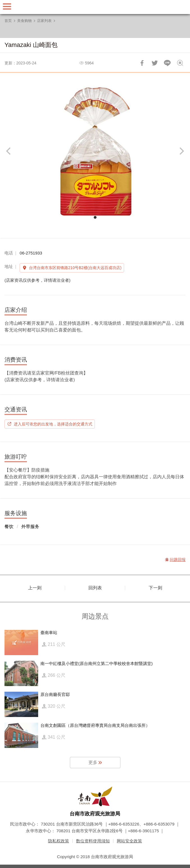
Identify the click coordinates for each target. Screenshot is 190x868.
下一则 (155, 588)
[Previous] (9, 151)
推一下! (155, 63)
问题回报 (180, 63)
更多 (93, 762)
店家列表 (44, 21)
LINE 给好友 (167, 63)
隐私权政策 (59, 841)
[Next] (181, 151)
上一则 (35, 588)
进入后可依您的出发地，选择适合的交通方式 (53, 424)
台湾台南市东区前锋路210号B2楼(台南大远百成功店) (75, 268)
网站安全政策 (129, 841)
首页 (8, 21)
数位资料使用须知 (93, 841)
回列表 (95, 588)
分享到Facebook (142, 63)
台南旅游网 (95, 7)
